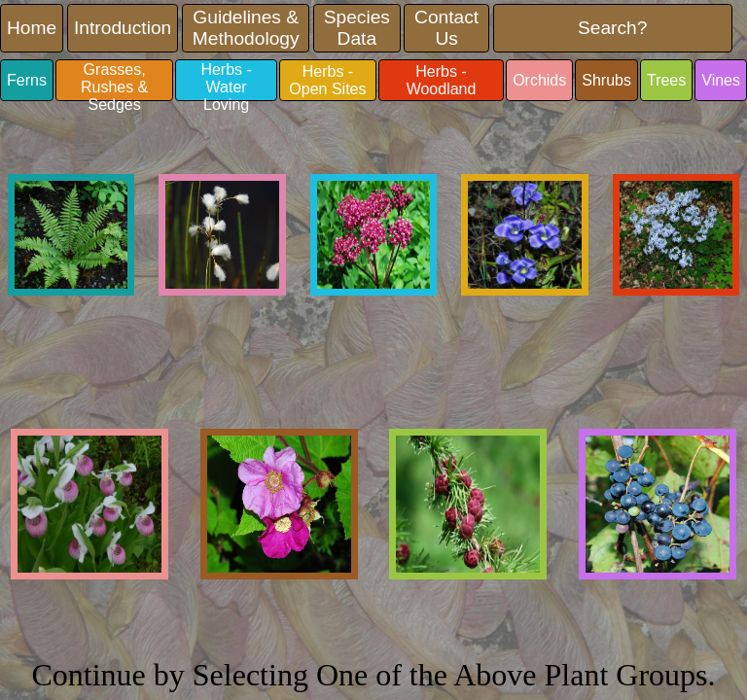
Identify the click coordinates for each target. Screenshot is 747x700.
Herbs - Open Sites (327, 80)
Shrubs (606, 80)
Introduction (123, 28)
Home (32, 28)
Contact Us (446, 28)
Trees (666, 80)
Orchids (539, 80)
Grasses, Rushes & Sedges (114, 81)
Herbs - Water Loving (226, 81)
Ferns (27, 80)
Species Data (357, 28)
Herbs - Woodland (442, 80)
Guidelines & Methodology (246, 28)
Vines (721, 80)
